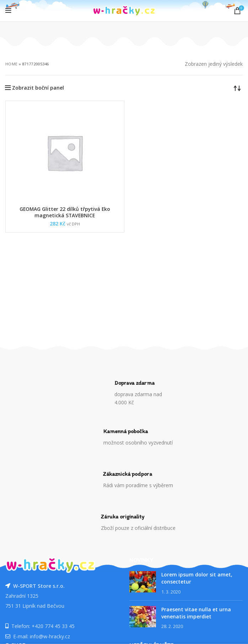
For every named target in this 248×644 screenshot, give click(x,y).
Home (11, 64)
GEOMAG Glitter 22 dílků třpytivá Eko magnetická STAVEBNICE (65, 212)
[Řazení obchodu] (237, 88)
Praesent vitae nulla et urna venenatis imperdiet (196, 613)
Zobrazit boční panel (38, 88)
